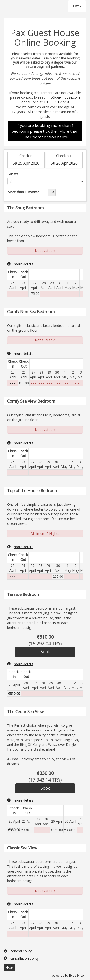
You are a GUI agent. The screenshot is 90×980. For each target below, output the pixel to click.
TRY (77, 6)
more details (20, 264)
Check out (64, 156)
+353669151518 (56, 102)
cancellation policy (21, 958)
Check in (26, 156)
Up (9, 968)
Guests (13, 174)
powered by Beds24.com (69, 975)
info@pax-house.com (63, 97)
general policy (18, 951)
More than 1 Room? (23, 192)
